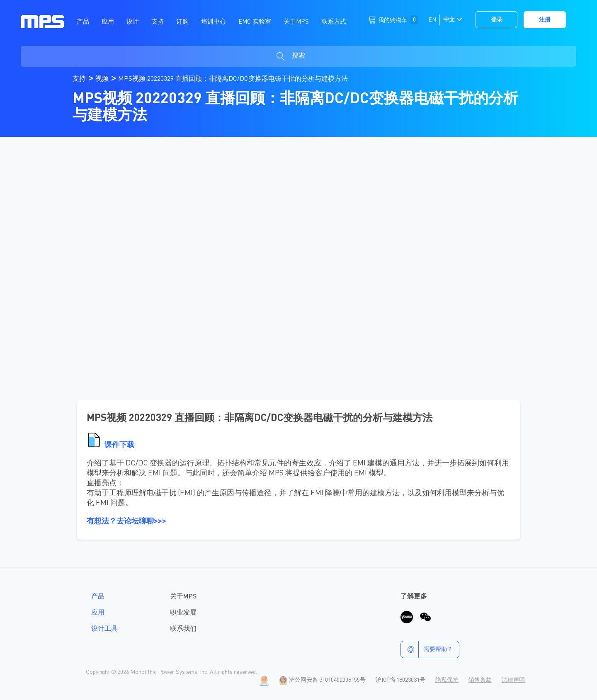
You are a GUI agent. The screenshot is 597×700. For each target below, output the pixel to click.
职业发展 (183, 613)
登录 (497, 20)
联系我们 (183, 629)
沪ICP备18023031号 (400, 680)
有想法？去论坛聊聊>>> (126, 521)
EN (432, 20)
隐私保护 (447, 680)
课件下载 (119, 445)
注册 (545, 20)
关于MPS (183, 597)
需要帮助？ (427, 649)
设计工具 (104, 629)
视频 (103, 79)
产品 (98, 597)
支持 (80, 79)
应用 (98, 613)
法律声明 (513, 680)
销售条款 (480, 680)
